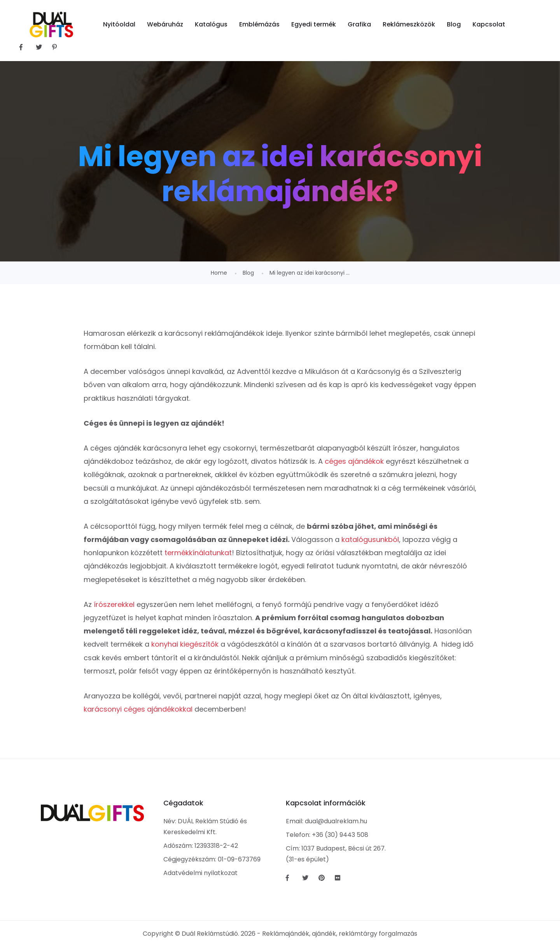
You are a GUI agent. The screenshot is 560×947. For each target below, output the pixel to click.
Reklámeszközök (409, 24)
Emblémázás (259, 24)
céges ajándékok (354, 461)
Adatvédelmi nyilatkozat (200, 873)
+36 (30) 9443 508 (340, 835)
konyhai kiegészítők (185, 644)
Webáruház (165, 24)
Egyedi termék (314, 24)
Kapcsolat (489, 24)
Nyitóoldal (119, 24)
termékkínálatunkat (198, 553)
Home (219, 273)
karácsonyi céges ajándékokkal (138, 709)
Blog (454, 24)
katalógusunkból (370, 539)
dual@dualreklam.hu (336, 821)
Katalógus (211, 24)
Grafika (359, 24)
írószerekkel (114, 604)
